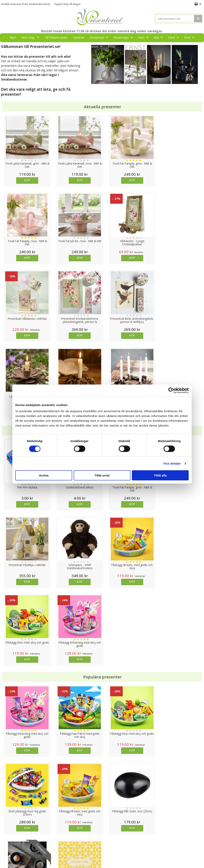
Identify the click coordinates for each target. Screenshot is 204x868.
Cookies (6, 825)
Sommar (79, 38)
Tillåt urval (102, 475)
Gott (190, 37)
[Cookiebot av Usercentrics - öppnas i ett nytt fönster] (171, 390)
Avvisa (44, 475)
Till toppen (102, 811)
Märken (97, 46)
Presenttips (124, 37)
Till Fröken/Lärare (56, 38)
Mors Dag (31, 37)
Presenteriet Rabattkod (17, 849)
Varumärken (9, 831)
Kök (159, 37)
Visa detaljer (172, 463)
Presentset (100, 37)
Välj (127, 673)
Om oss (6, 843)
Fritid (175, 37)
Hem (144, 37)
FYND (112, 46)
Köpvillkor (7, 837)
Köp (26, 180)
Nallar (5, 855)
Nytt (13, 38)
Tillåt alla (160, 475)
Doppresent (9, 861)
